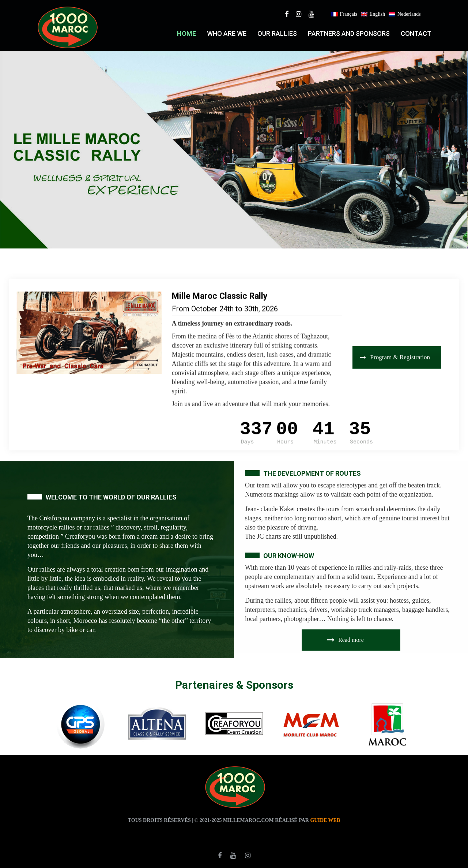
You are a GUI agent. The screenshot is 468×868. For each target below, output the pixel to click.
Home (186, 33)
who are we (227, 33)
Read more (346, 640)
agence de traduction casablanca (283, 833)
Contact (416, 33)
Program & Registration (395, 349)
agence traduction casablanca (180, 833)
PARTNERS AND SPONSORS (349, 33)
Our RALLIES (277, 33)
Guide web (325, 820)
